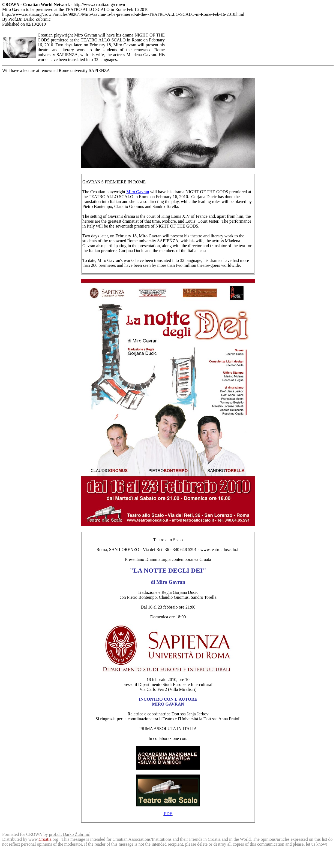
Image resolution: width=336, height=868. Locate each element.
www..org (43, 839)
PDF (168, 814)
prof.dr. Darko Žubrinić (70, 834)
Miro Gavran (138, 192)
